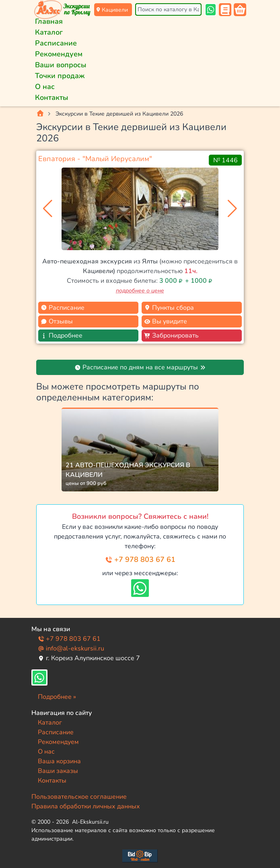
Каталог (49, 32)
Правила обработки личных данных (86, 806)
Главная (49, 21)
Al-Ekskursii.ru (90, 822)
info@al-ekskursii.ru (71, 648)
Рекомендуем (59, 54)
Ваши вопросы (61, 65)
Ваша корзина (59, 761)
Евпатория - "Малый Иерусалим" (95, 159)
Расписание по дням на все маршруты (140, 367)
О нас (45, 87)
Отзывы (57, 321)
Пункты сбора (169, 308)
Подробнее (62, 336)
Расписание (56, 43)
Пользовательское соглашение (79, 797)
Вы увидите (166, 321)
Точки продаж (60, 76)
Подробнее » (57, 697)
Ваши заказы (58, 771)
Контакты (52, 97)
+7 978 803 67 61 (140, 559)
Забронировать (171, 336)
